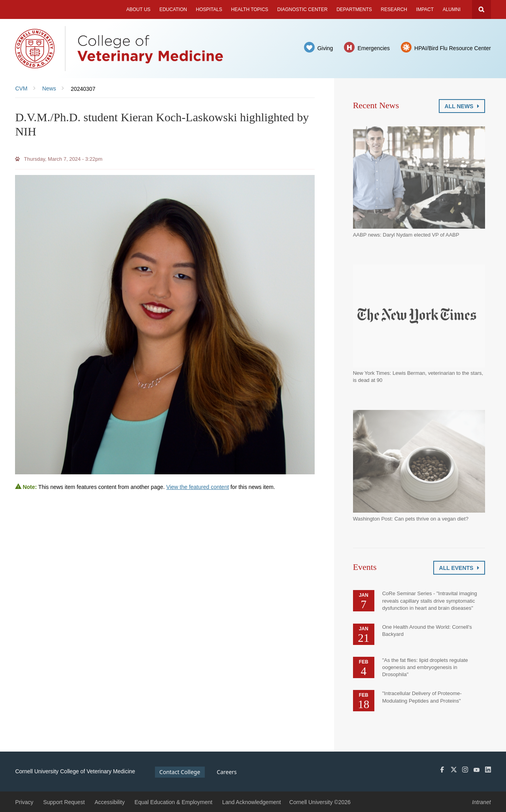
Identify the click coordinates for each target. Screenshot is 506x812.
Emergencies (374, 48)
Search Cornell (481, 9)
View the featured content (198, 487)
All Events (459, 568)
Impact (425, 9)
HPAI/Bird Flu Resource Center (452, 48)
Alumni (452, 9)
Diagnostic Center (302, 9)
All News (462, 106)
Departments (354, 9)
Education (173, 9)
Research (394, 9)
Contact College (180, 772)
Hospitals (209, 9)
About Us (138, 9)
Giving (325, 48)
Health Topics (250, 9)
